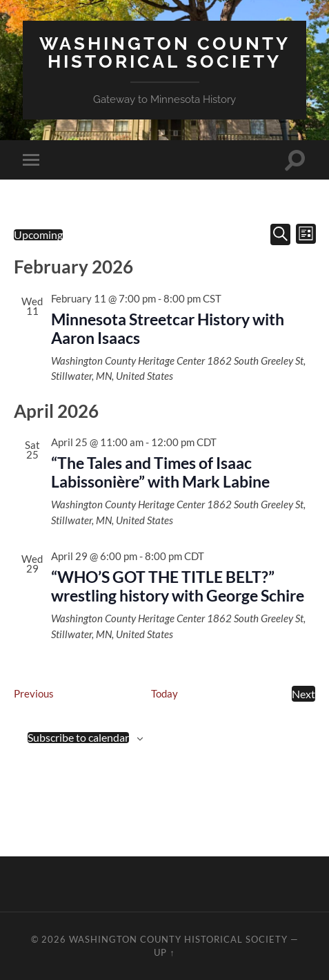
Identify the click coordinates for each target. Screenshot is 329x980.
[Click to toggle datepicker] (38, 235)
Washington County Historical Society (165, 52)
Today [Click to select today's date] (164, 693)
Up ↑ (164, 952)
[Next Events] (303, 694)
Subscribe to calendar (78, 738)
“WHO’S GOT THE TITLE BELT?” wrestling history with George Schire (178, 586)
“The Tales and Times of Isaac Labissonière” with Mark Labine (160, 472)
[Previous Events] (34, 694)
